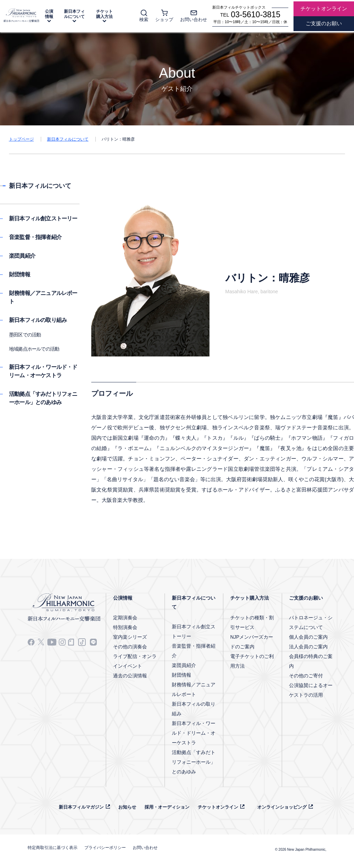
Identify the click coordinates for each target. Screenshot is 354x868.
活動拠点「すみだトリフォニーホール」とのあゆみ (194, 762)
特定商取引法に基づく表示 (53, 848)
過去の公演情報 (130, 676)
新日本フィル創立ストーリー (43, 218)
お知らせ (127, 807)
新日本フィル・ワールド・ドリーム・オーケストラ (194, 733)
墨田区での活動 (25, 335)
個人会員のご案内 (308, 637)
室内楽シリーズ (130, 637)
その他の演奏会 (130, 647)
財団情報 (20, 274)
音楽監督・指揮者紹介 (35, 237)
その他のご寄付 (306, 676)
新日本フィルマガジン (81, 807)
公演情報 (49, 14)
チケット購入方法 (104, 14)
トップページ (21, 139)
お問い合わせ (145, 848)
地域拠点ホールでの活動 (34, 349)
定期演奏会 (125, 618)
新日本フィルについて (74, 14)
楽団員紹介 (22, 256)
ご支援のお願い (306, 598)
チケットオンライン (218, 807)
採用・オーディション (167, 807)
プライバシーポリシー (105, 848)
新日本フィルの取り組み (38, 320)
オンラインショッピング (282, 807)
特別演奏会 (125, 627)
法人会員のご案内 (308, 647)
